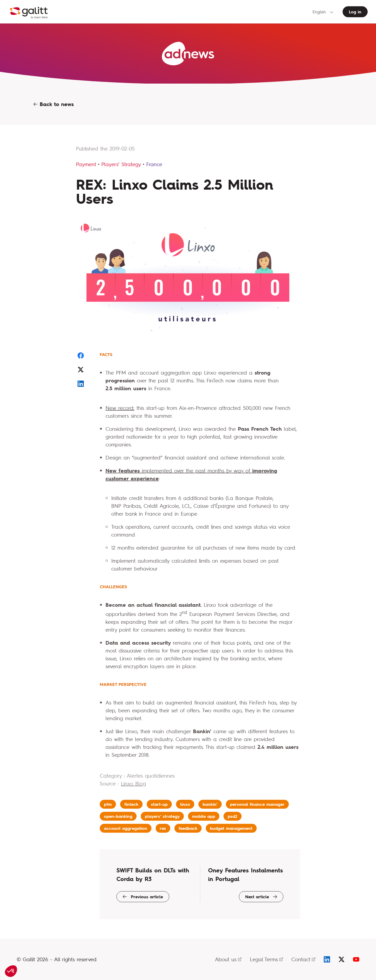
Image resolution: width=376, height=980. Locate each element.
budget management (231, 828)
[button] (11, 971)
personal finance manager (257, 804)
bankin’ (210, 804)
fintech (131, 804)
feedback (188, 828)
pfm (108, 804)
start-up (159, 804)
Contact (303, 959)
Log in (355, 12)
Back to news (54, 104)
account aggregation (126, 828)
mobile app (204, 816)
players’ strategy (162, 816)
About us (228, 959)
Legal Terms (266, 959)
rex (163, 828)
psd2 (233, 816)
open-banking (118, 816)
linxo (185, 804)
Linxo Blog (133, 783)
